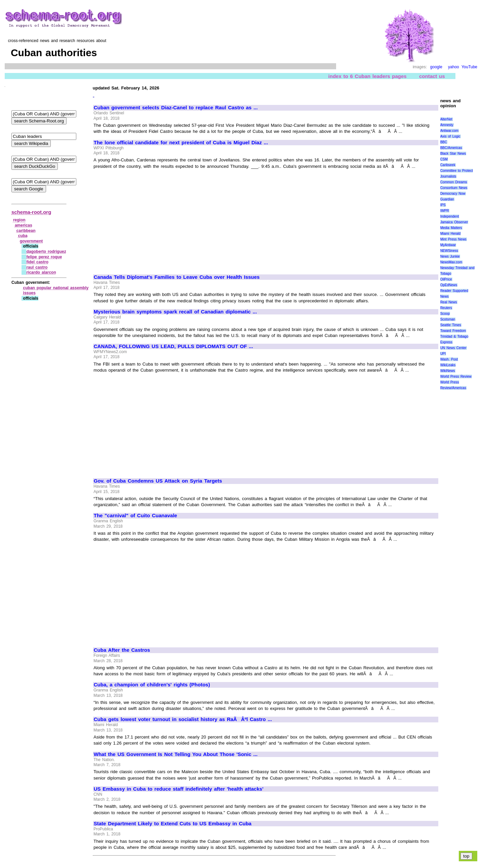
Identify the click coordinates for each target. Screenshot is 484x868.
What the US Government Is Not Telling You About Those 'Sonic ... (176, 754)
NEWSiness (449, 251)
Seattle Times (451, 325)
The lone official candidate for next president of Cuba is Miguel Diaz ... (181, 143)
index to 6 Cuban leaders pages (368, 76)
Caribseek (448, 165)
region (19, 220)
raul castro (37, 267)
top (466, 856)
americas (24, 225)
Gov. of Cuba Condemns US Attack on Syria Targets (158, 481)
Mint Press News (453, 239)
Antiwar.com (449, 131)
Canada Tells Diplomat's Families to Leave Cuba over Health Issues (177, 277)
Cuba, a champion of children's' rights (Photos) (152, 685)
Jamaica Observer (454, 222)
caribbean (26, 231)
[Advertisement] (150, 219)
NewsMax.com (451, 262)
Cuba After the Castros (122, 650)
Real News (449, 302)
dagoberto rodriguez (46, 252)
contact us (432, 76)
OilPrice (446, 279)
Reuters (446, 308)
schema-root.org (31, 212)
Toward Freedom (453, 331)
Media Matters (451, 228)
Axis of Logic (450, 136)
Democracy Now (453, 194)
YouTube (469, 67)
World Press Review (456, 376)
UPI (443, 354)
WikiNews (448, 371)
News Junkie (450, 256)
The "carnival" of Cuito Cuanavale (135, 516)
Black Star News (453, 154)
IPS (443, 205)
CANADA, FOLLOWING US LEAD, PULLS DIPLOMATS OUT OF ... (173, 346)
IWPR (445, 211)
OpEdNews (449, 285)
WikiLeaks (448, 365)
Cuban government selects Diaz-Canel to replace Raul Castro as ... (176, 108)
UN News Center (453, 348)
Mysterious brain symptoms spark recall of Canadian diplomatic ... (175, 312)
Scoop (445, 314)
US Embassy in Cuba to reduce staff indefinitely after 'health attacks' (179, 789)
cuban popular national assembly (56, 288)
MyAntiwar (448, 245)
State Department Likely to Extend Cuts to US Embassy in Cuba (173, 824)
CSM (444, 159)
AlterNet (446, 119)
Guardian (447, 199)
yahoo (454, 67)
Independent (450, 216)
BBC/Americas (451, 148)
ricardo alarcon (41, 272)
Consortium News (454, 188)
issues (29, 293)
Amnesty (447, 125)
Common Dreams (454, 182)
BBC (444, 142)
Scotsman (448, 319)
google (436, 67)
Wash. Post (449, 359)
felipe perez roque (44, 257)
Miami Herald (451, 234)
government (31, 241)
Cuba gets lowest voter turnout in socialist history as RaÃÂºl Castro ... (183, 719)
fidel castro (37, 262)
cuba (23, 236)
